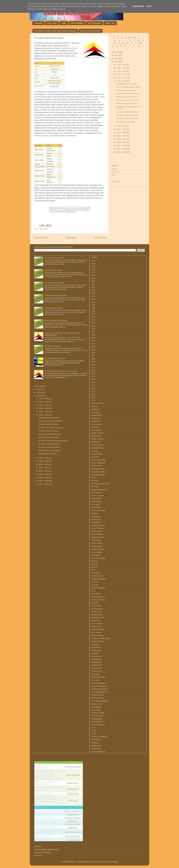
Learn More (138, 6)
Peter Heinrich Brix (99, 677)
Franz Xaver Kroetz (99, 510)
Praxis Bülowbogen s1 (100, 686)
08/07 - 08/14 (122, 152)
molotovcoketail (96, 862)
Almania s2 (96, 412)
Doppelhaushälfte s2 (99, 475)
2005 (93, 350)
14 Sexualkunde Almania (54, 308)
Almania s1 (96, 409)
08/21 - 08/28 (122, 146)
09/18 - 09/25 (122, 132)
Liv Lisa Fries (96, 606)
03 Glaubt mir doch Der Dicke (127, 119)
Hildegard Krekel (98, 549)
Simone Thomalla (98, 713)
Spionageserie (97, 719)
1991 (93, 314)
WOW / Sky (110, 23)
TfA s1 (94, 728)
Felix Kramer (96, 507)
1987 (93, 302)
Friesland (95, 513)
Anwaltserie (96, 421)
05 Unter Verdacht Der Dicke (127, 112)
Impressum (38, 855)
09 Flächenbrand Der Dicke (126, 97)
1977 (93, 272)
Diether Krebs (97, 466)
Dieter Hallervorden (99, 460)
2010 (93, 365)
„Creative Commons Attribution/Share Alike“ (74, 207)
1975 (93, 266)
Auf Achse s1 (96, 430)
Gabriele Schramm (99, 525)
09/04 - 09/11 (122, 139)
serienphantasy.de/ (73, 832)
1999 (93, 338)
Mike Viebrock (97, 632)
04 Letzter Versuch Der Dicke (127, 115)
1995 (93, 326)
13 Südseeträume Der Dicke (127, 84)
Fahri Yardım (96, 499)
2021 (93, 397)
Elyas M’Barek (97, 493)
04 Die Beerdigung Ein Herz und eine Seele (61, 371)
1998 (93, 335)
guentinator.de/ (73, 775)
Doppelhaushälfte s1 (99, 472)
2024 (117, 55)
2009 (93, 362)
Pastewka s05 (97, 668)
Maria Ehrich (96, 621)
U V (115, 46)
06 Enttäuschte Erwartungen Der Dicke (53, 441)
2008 (93, 359)
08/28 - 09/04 (122, 142)
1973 (93, 260)
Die (134, 38)
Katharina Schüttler (99, 579)
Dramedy (95, 481)
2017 (93, 385)
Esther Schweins (98, 496)
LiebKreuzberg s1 (98, 597)
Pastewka (95, 653)
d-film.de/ (73, 827)
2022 (117, 62)
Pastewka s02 (97, 659)
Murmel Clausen (98, 635)
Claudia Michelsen (98, 448)
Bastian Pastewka (98, 433)
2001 (93, 341)
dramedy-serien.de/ (73, 811)
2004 (93, 347)
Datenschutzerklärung (42, 852)
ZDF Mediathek (95, 23)
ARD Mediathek (77, 23)
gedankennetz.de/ (73, 766)
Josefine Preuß (97, 576)
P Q (121, 43)
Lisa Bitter (95, 603)
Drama (94, 478)
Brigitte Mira (96, 442)
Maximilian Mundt (98, 629)
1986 (93, 299)
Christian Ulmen (97, 445)
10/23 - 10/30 (122, 81)
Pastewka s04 (97, 665)
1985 (93, 296)
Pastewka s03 (97, 662)
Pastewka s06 (97, 671)
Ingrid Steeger (97, 552)
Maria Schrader (97, 623)
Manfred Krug (97, 612)
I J (125, 40)
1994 (93, 323)
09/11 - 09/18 (122, 136)
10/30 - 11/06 (122, 78)
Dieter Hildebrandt (98, 463)
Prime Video (52, 23)
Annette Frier (96, 418)
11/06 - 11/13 (122, 74)
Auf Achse (95, 427)
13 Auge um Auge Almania (54, 258)
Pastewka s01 (97, 656)
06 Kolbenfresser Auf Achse (55, 359)
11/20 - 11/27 (122, 68)
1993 (93, 320)
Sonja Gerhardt (97, 716)
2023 (117, 59)
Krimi (93, 591)
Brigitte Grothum (98, 439)
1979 (93, 278)
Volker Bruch (96, 740)
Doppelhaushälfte (98, 469)
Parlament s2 (96, 650)
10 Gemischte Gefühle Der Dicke (128, 94)
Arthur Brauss (97, 424)
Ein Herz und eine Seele (90, 31)
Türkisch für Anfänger (99, 737)
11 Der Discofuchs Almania (54, 283)
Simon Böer (96, 710)
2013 (93, 374)
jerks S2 (115, 172)
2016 (93, 382)
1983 (93, 290)
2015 (93, 379)
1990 (93, 311)
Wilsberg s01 (96, 746)
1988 (93, 305)
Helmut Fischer (97, 543)
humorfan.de (73, 789)
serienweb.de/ (73, 840)
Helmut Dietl (96, 540)
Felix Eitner (96, 504)
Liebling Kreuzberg (99, 600)
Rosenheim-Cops (98, 698)
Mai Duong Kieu (97, 609)
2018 (93, 388)
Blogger (115, 862)
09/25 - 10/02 (122, 129)
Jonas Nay (95, 573)
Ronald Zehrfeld (97, 695)
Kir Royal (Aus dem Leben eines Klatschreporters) (55, 31)
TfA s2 (94, 731)
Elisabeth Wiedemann (100, 490)
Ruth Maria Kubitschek (100, 701)
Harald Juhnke (97, 531)
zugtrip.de (73, 800)
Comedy (95, 451)
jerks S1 (115, 169)
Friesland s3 (96, 522)
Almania (95, 406)
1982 (93, 287)
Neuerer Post (41, 238)
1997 (93, 332)
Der (130, 38)
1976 (93, 269)
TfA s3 (94, 734)
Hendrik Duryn (97, 546)
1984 (93, 293)
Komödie (95, 585)
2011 (93, 368)
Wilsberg (95, 743)
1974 (93, 263)
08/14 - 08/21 (122, 149)
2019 (93, 391)
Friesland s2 (96, 519)
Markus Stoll (96, 626)
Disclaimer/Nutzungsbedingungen (47, 849)
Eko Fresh (95, 487)
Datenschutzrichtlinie (58, 210)
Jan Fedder (96, 555)
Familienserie (96, 502)
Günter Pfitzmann (98, 528)
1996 (93, 329)
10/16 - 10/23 (122, 126)
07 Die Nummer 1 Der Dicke (127, 104)
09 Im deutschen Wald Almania (56, 320)
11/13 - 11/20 (122, 71)
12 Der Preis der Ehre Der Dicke (128, 87)
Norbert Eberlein (98, 641)
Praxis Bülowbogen (99, 683)
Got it (149, 6)
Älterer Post (100, 238)
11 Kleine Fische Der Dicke (126, 90)
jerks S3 (95, 567)
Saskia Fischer (97, 704)
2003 (93, 344)
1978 (93, 275)
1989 (93, 308)
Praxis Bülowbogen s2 (100, 689)
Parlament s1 (96, 647)
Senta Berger (96, 707)
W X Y (125, 46)
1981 (93, 284)
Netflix (64, 23)
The (140, 43)
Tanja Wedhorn (97, 722)
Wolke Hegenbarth (98, 752)
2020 (93, 394)
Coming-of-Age (97, 454)
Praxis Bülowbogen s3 (100, 692)
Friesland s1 (96, 516)
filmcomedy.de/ (73, 836)
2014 (93, 377)
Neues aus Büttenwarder (101, 638)
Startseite (39, 23)
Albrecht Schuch (98, 403)
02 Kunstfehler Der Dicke (125, 122)
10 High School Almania (53, 270)
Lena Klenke (96, 594)
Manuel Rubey (97, 615)
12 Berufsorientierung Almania (56, 295)
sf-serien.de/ (73, 814)
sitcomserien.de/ (73, 817)
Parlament (95, 644)
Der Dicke (44, 229)
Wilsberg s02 (96, 749)
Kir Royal (95, 582)
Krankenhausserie (98, 588)
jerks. (114, 175)
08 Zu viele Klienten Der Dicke (127, 100)
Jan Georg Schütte (99, 558)
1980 (93, 281)
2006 (93, 353)
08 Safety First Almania (53, 346)
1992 (93, 317)
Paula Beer (96, 674)
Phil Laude (95, 680)
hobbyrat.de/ (73, 783)
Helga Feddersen (98, 537)
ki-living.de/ (73, 793)
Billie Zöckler (96, 436)
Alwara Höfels (97, 415)
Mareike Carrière (98, 618)
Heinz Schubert (97, 534)
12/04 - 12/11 (122, 65)
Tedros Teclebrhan (98, 725)
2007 (93, 356)
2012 (93, 371)
